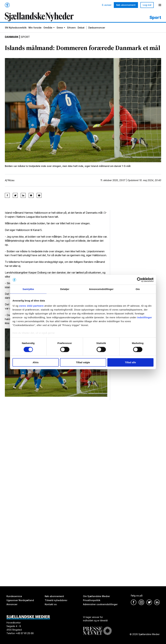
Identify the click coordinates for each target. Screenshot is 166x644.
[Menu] (160, 5)
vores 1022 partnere (31, 306)
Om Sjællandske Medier (96, 596)
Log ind (147, 5)
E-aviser (107, 5)
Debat (81, 28)
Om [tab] (138, 289)
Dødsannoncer (97, 28)
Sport (25, 37)
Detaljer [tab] (65, 289)
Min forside (35, 28)
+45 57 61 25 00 (25, 633)
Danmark (12, 37)
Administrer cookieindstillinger (100, 604)
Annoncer (12, 604)
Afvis (36, 362)
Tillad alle (130, 362)
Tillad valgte (83, 362)
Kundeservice (14, 596)
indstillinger (145, 317)
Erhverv (71, 28)
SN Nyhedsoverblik (16, 28)
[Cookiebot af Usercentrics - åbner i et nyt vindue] (139, 280)
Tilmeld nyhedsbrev (56, 600)
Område (48, 28)
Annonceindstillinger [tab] (101, 289)
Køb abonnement (126, 5)
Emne (60, 28)
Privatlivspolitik (92, 600)
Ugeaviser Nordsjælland (20, 600)
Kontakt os (51, 604)
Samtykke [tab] (28, 289)
